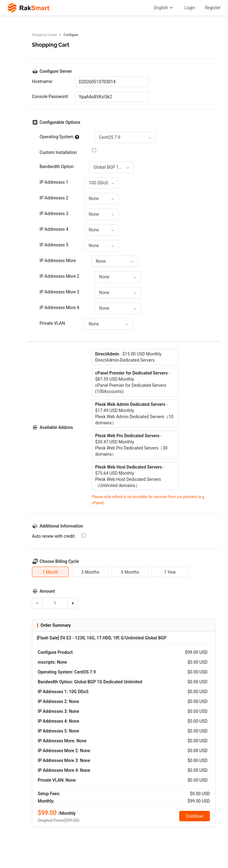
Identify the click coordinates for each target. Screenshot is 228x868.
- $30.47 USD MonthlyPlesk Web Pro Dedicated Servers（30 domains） (131, 445)
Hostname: (42, 81)
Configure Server (56, 71)
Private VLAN (52, 323)
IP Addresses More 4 (59, 308)
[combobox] (125, 137)
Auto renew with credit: (54, 536)
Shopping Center (44, 35)
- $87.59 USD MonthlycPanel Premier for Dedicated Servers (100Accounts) (133, 382)
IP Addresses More (58, 261)
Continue (195, 816)
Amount (47, 591)
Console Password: (50, 96)
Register (213, 8)
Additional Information (61, 526)
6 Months (130, 572)
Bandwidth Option (57, 167)
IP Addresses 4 (54, 229)
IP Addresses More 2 (59, 276)
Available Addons (56, 427)
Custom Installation (58, 152)
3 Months (90, 572)
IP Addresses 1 (54, 182)
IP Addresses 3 (54, 214)
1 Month (50, 572)
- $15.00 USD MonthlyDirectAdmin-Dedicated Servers (128, 357)
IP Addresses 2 (54, 198)
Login (190, 8)
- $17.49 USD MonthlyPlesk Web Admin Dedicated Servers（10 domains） (134, 414)
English (164, 8)
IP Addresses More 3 (59, 292)
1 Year (170, 572)
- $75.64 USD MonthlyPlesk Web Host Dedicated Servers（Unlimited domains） (130, 476)
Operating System (59, 137)
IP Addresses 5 (54, 245)
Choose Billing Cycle (59, 561)
